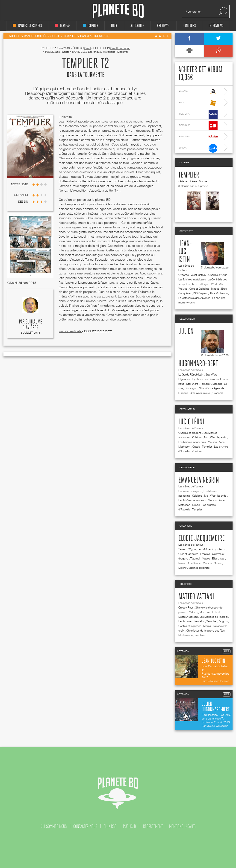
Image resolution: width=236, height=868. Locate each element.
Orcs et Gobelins (199, 289)
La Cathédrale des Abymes (194, 298)
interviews (216, 26)
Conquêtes (185, 293)
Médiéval (122, 52)
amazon (198, 92)
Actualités (137, 26)
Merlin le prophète (199, 568)
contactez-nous (85, 826)
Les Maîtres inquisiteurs (192, 279)
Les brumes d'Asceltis (191, 621)
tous (114, 26)
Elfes (224, 289)
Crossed (218, 393)
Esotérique (94, 52)
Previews (163, 26)
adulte (66, 52)
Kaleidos (197, 437)
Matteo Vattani (196, 597)
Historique (109, 52)
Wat (222, 558)
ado (58, 52)
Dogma (223, 621)
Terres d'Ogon (200, 284)
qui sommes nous (54, 826)
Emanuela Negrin (199, 480)
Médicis (212, 442)
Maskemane (186, 635)
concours (189, 26)
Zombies (197, 451)
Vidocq (193, 612)
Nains (182, 563)
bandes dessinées (27, 26)
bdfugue (198, 126)
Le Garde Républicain (191, 374)
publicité (130, 826)
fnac (198, 103)
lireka (198, 148)
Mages (215, 289)
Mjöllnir (182, 568)
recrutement (153, 826)
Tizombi (195, 558)
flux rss (110, 826)
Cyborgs (184, 275)
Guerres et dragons (190, 433)
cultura (198, 114)
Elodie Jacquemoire (202, 539)
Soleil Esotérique (120, 48)
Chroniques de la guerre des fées (205, 631)
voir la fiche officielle (70, 331)
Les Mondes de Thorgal (214, 617)
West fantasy (199, 275)
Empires (205, 554)
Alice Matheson (218, 293)
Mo (206, 437)
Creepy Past (186, 607)
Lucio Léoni (191, 422)
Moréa (207, 626)
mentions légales (182, 826)
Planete (118, 11)
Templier (189, 175)
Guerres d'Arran (218, 275)
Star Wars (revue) (200, 393)
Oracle (196, 447)
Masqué (217, 384)
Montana (205, 612)
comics (91, 26)
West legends (218, 437)
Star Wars (192, 384)
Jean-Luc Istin (185, 252)
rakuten (198, 137)
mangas (62, 26)
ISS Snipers (200, 293)
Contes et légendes (190, 626)
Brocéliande (194, 563)
